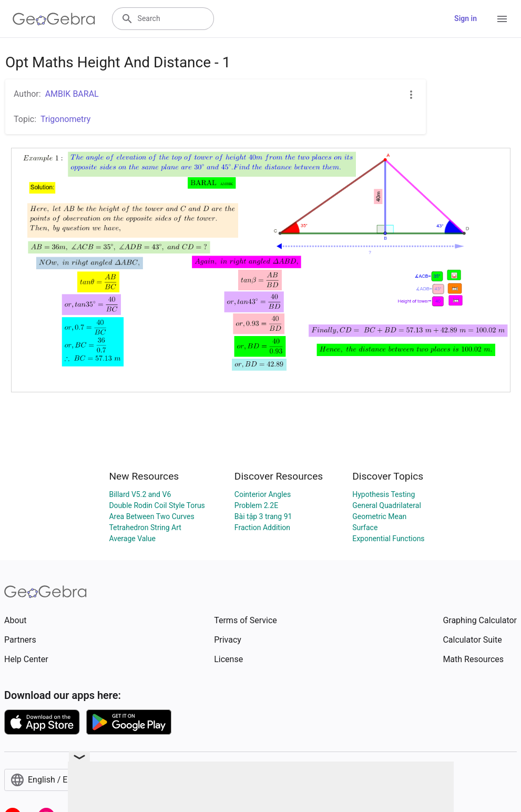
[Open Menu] (502, 19)
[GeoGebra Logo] (54, 19)
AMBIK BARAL (72, 94)
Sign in (466, 18)
